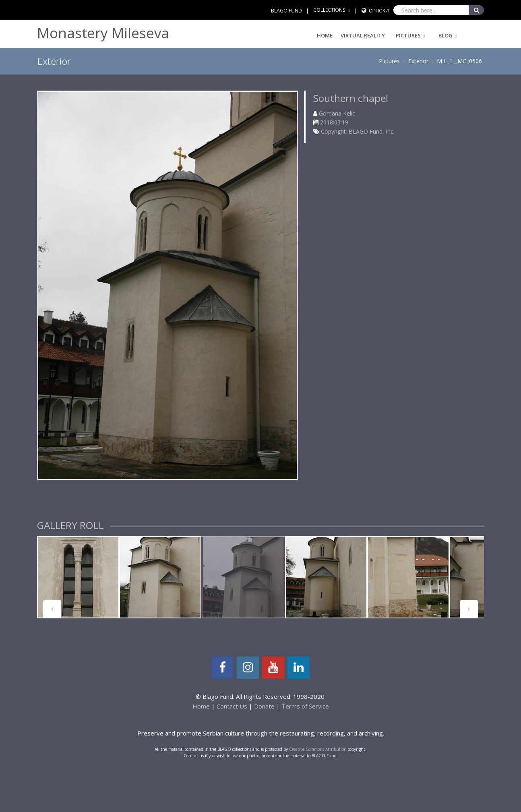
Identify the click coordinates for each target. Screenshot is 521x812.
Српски (379, 11)
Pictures (408, 35)
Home (325, 35)
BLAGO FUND (286, 11)
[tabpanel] (78, 577)
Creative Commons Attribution (318, 749)
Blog (446, 35)
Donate (264, 706)
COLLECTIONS (329, 10)
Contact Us (232, 706)
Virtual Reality (363, 35)
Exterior (418, 61)
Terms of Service (305, 706)
